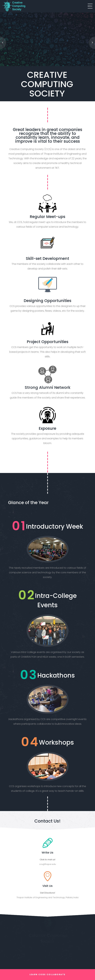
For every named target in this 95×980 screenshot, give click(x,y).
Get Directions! (47, 893)
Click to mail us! (47, 860)
